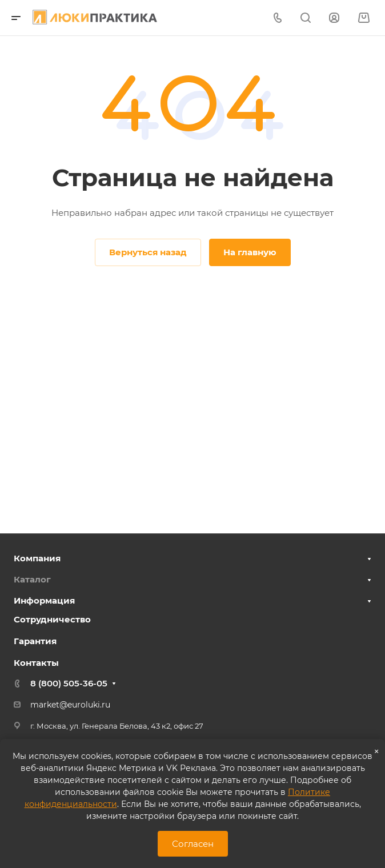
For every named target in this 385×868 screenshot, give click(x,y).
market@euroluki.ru (70, 705)
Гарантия (35, 641)
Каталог (32, 579)
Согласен (193, 844)
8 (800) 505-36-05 (69, 683)
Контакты (36, 663)
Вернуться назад (148, 252)
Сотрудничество (52, 619)
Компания (37, 558)
